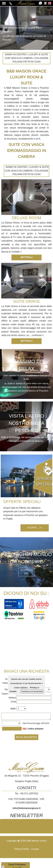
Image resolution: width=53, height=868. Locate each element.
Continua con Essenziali (32, 691)
